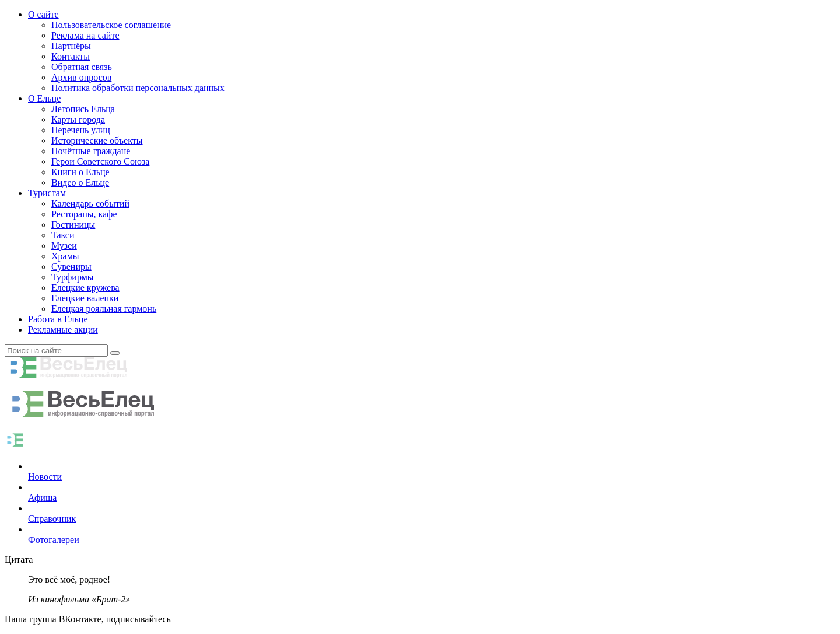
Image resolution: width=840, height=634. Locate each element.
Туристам (47, 193)
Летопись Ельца (83, 109)
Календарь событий (90, 203)
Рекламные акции (63, 330)
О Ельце (44, 98)
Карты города (78, 119)
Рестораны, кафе (84, 214)
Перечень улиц (81, 130)
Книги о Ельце (80, 172)
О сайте (43, 14)
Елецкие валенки (85, 298)
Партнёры (71, 46)
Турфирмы (73, 277)
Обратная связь (82, 67)
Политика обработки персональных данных (138, 88)
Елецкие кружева (85, 288)
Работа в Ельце (58, 319)
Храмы (65, 256)
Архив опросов (81, 77)
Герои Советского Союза (100, 161)
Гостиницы (73, 224)
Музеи (64, 245)
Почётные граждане (91, 151)
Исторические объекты (97, 140)
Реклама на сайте (85, 35)
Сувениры (71, 267)
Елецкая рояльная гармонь (104, 309)
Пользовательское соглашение (111, 25)
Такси (63, 235)
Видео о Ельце (80, 182)
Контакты (71, 56)
